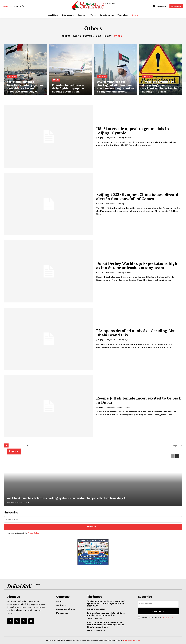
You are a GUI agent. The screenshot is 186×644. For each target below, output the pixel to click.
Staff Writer (11, 502)
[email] (93, 519)
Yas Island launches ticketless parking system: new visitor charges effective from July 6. (64, 498)
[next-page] (33, 445)
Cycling (77, 36)
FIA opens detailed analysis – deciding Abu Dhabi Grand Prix (136, 333)
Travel (56, 80)
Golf (99, 36)
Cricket (66, 36)
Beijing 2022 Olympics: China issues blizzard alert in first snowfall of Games (138, 197)
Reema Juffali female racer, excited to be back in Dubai (134, 400)
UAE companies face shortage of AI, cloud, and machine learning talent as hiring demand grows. (106, 625)
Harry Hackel (111, 138)
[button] (20, 6)
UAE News (12, 77)
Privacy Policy (33, 533)
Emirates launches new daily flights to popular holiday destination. (106, 614)
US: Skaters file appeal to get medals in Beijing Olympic (133, 131)
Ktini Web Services (132, 640)
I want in (93, 527)
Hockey (108, 36)
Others (118, 36)
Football (88, 36)
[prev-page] (173, 456)
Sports (100, 408)
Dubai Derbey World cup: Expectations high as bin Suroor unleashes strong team (137, 266)
